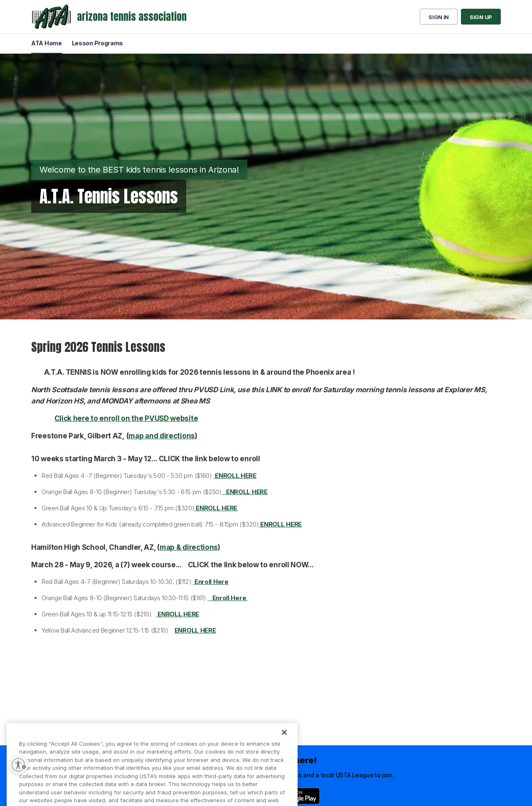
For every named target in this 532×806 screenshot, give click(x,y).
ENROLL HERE (247, 492)
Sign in (439, 17)
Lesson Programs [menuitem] (98, 43)
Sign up (481, 17)
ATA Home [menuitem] (47, 43)
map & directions (189, 547)
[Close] (284, 741)
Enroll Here (229, 598)
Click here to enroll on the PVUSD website (126, 418)
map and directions (162, 436)
